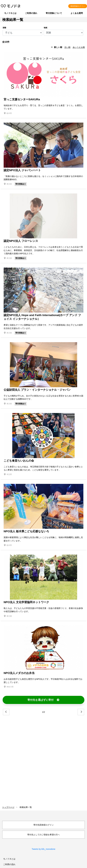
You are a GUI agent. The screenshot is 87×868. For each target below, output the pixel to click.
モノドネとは (10, 13)
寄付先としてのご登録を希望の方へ (44, 835)
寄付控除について (54, 13)
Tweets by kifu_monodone (43, 849)
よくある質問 (77, 13)
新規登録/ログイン (78, 6)
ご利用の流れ (31, 13)
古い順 (67, 47)
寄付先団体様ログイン (44, 825)
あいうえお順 (79, 47)
